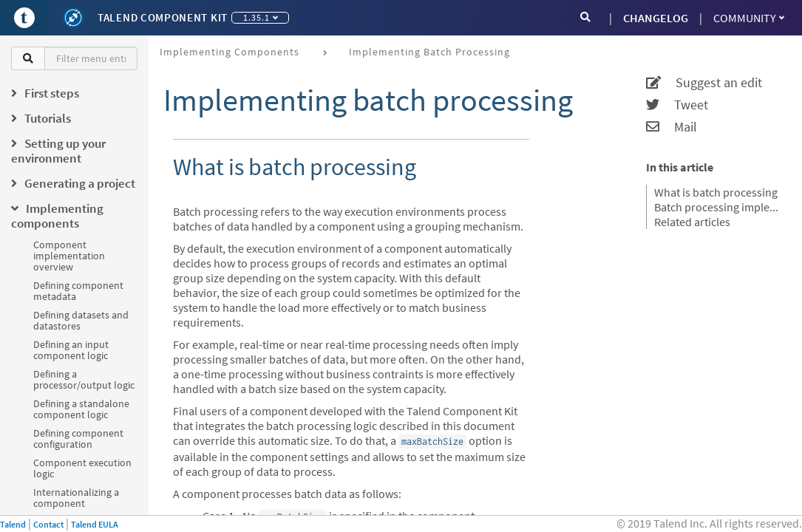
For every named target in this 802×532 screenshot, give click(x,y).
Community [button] (749, 18)
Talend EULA (95, 524)
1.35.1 (261, 17)
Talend (13, 524)
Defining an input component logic (71, 350)
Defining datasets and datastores (81, 320)
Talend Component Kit (163, 17)
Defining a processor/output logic (84, 379)
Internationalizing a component (76, 498)
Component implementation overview (69, 256)
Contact (48, 524)
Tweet (677, 105)
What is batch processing (716, 192)
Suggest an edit (704, 83)
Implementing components (230, 52)
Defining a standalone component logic (81, 409)
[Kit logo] (73, 18)
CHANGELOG (656, 18)
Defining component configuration (78, 439)
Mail (672, 127)
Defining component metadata (78, 291)
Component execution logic (82, 468)
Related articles (692, 222)
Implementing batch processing (429, 52)
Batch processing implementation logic (719, 207)
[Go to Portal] (24, 18)
